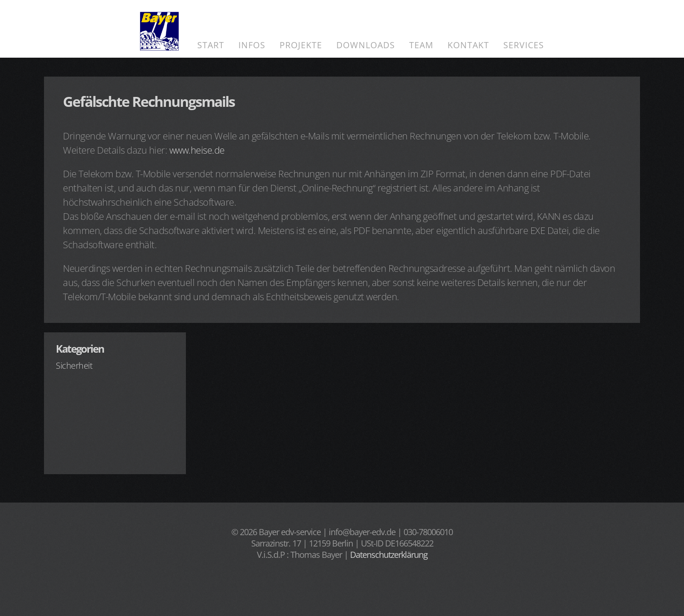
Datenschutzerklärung (389, 555)
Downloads (366, 45)
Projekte (301, 45)
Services (524, 45)
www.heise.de (197, 150)
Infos (252, 45)
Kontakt (468, 45)
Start (211, 45)
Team (421, 45)
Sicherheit (74, 365)
